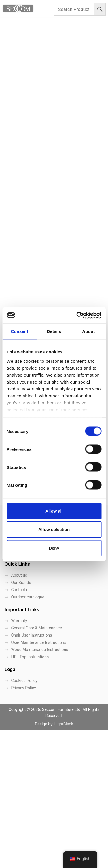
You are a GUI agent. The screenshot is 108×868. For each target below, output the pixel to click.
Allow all (54, 511)
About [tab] (88, 331)
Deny (54, 548)
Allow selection (54, 529)
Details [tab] (54, 331)
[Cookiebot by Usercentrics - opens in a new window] (77, 315)
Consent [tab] (19, 331)
